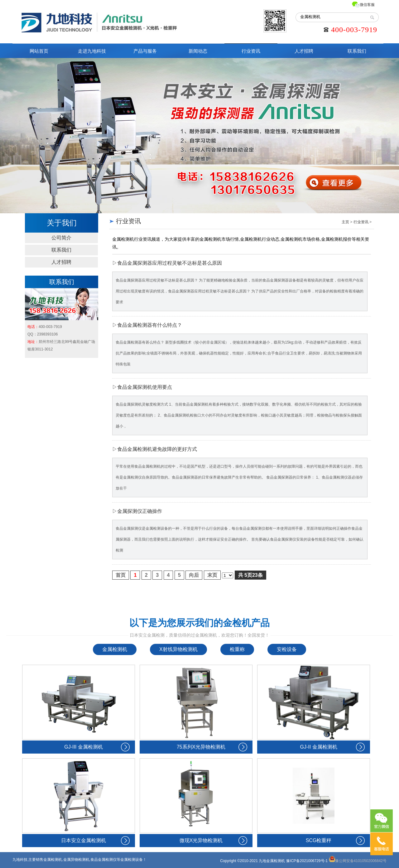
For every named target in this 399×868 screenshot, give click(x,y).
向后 (194, 575)
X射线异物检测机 (178, 649)
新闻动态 (198, 51)
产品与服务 (145, 51)
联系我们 (357, 51)
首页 (121, 575)
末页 (212, 575)
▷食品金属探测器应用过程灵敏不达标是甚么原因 (167, 263)
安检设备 (287, 649)
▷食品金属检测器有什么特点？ (147, 325)
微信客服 (367, 5)
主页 (345, 222)
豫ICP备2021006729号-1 (307, 861)
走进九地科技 (92, 51)
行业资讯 (251, 51)
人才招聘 (304, 51)
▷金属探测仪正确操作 (137, 511)
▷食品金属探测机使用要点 (142, 387)
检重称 (237, 649)
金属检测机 (115, 649)
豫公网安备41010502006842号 (358, 861)
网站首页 (39, 51)
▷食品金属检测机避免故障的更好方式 (155, 449)
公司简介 (61, 238)
